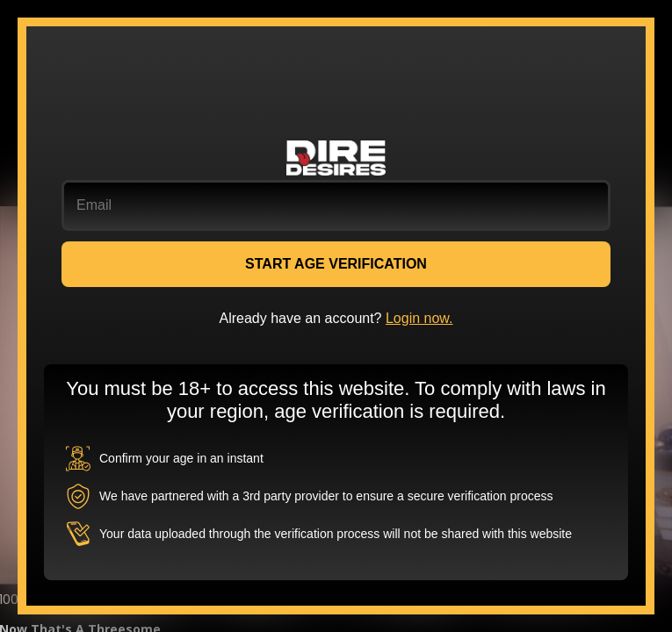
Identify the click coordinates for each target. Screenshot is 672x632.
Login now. (419, 318)
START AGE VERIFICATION (336, 264)
